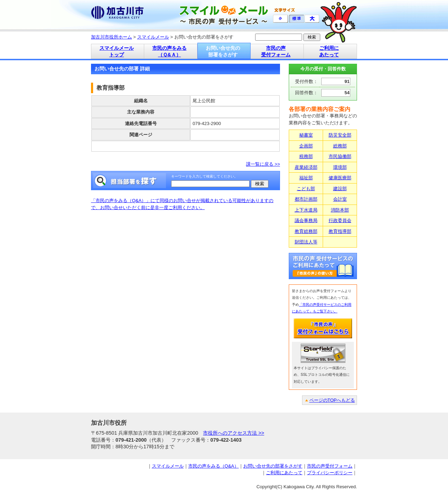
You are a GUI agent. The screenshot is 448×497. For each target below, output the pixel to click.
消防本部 (340, 210)
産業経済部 (306, 167)
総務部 (340, 146)
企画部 (306, 146)
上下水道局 (306, 210)
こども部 (306, 189)
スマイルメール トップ (117, 51)
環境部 (340, 167)
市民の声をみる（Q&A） (213, 466)
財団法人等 (306, 242)
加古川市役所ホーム (111, 37)
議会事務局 (306, 220)
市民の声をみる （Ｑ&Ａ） (169, 51)
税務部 (306, 156)
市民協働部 (340, 156)
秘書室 (306, 135)
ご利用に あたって (329, 51)
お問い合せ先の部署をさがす (273, 466)
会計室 (340, 199)
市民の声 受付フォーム (276, 51)
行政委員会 (340, 220)
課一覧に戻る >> (263, 164)
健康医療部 (340, 178)
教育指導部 (340, 231)
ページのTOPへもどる (332, 400)
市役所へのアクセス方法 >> (234, 433)
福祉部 (306, 178)
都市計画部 (306, 199)
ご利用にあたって (284, 473)
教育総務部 (306, 231)
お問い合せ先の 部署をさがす (223, 51)
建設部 (340, 189)
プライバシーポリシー (330, 473)
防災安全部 (340, 135)
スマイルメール (153, 37)
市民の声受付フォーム (330, 466)
